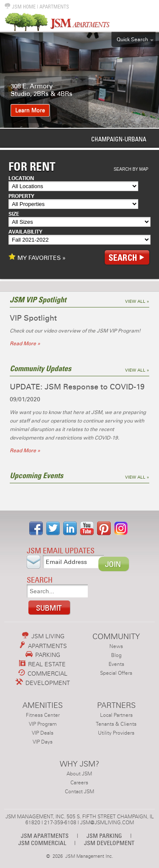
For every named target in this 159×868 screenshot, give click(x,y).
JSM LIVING (43, 636)
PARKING (43, 655)
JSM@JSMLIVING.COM (107, 823)
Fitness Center (43, 715)
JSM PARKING (104, 836)
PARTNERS (116, 705)
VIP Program (43, 724)
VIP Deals (43, 733)
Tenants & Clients (116, 724)
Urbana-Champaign (79, 139)
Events (116, 664)
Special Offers (116, 673)
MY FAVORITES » (37, 257)
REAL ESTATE (43, 664)
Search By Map (131, 169)
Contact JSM (79, 792)
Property (21, 196)
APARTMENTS (54, 7)
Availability (25, 232)
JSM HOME (20, 7)
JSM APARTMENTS (45, 836)
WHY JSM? (79, 764)
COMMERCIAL (43, 674)
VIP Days (43, 742)
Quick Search (132, 39)
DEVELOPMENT (43, 683)
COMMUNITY (116, 636)
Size (14, 214)
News (116, 646)
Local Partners (116, 715)
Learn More (30, 110)
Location (21, 178)
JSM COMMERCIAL (42, 843)
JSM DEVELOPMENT (109, 843)
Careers (79, 783)
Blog (116, 655)
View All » (137, 302)
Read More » (25, 344)
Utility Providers (116, 733)
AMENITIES (43, 705)
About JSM (79, 774)
